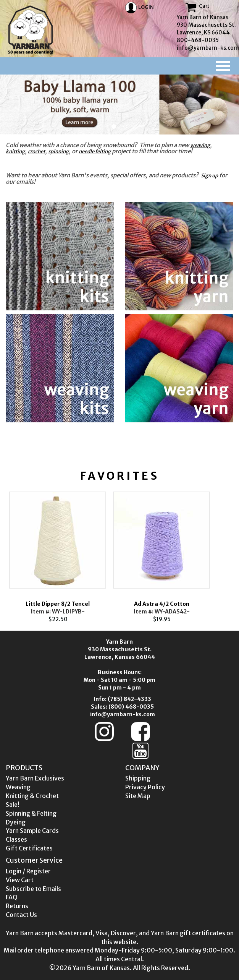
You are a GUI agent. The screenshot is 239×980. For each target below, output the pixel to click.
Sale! (13, 805)
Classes (16, 839)
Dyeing (16, 822)
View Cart (20, 880)
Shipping (138, 778)
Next (225, 555)
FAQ (12, 897)
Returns (17, 906)
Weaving (18, 787)
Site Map (138, 796)
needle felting (95, 152)
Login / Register (28, 871)
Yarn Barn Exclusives (35, 778)
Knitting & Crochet (32, 796)
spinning (58, 152)
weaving (200, 145)
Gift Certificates (29, 848)
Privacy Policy (145, 787)
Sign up (209, 176)
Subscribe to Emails (33, 889)
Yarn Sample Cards (32, 831)
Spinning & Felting (31, 813)
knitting (15, 152)
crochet (36, 152)
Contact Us (21, 915)
